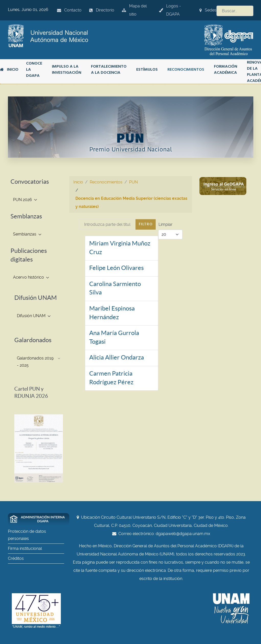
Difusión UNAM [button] (34, 316)
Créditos (16, 558)
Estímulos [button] (147, 69)
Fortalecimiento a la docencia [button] (109, 69)
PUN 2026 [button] (25, 200)
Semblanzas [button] (27, 234)
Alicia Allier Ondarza (117, 357)
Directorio (102, 10)
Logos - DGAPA (170, 10)
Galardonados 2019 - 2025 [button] (39, 362)
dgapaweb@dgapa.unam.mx (183, 534)
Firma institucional (25, 548)
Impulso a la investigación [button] (67, 69)
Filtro (146, 224)
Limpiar (166, 224)
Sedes (208, 10)
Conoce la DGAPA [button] (34, 69)
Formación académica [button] (226, 69)
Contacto (69, 10)
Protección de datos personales (27, 535)
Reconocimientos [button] (186, 69)
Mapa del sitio (134, 10)
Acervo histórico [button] (31, 277)
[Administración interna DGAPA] (39, 519)
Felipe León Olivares (116, 268)
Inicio (9, 69)
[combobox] (235, 11)
